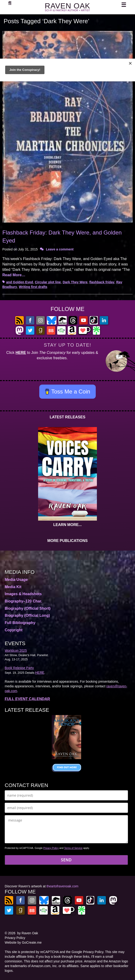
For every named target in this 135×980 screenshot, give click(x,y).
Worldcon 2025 (16, 651)
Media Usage (16, 580)
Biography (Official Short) (28, 608)
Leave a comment (60, 249)
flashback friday (102, 282)
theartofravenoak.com (62, 886)
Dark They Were (75, 282)
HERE (21, 353)
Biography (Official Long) (27, 615)
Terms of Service (73, 848)
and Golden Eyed (20, 282)
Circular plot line (48, 282)
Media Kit (13, 587)
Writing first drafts (33, 287)
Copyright (14, 630)
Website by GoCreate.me (23, 942)
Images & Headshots (23, 594)
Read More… (14, 275)
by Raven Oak (28, 933)
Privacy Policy (51, 848)
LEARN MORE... (68, 525)
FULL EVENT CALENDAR (27, 699)
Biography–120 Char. (23, 601)
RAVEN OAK (67, 6)
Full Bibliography (20, 623)
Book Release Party (19, 668)
